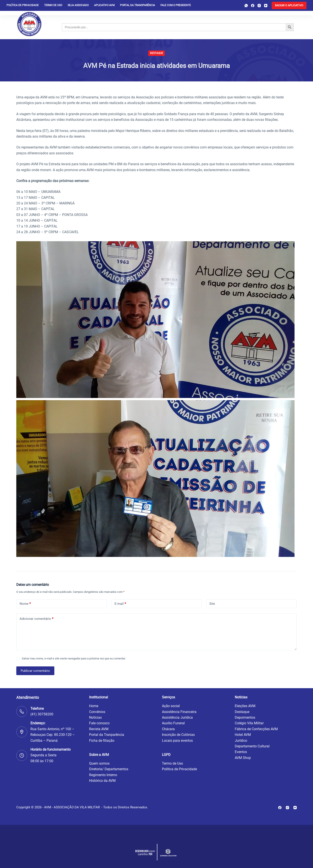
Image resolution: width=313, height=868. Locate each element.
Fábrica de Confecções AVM (256, 729)
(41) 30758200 (42, 714)
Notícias (95, 717)
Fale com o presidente (176, 5)
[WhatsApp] (246, 6)
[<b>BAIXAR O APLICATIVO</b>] (289, 5)
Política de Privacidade (179, 769)
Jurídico (241, 741)
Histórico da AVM (102, 781)
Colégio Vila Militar (249, 723)
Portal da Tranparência (107, 735)
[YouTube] (266, 6)
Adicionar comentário (36, 619)
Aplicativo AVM (104, 5)
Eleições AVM (245, 706)
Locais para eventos (177, 741)
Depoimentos (245, 717)
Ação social (171, 706)
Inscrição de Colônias (178, 735)
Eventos (241, 752)
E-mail (120, 604)
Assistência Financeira (179, 712)
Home (94, 706)
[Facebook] (253, 6)
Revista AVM (99, 729)
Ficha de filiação (102, 741)
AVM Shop (243, 758)
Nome (25, 604)
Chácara (168, 729)
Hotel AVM (243, 735)
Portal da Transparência (137, 5)
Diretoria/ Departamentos (109, 769)
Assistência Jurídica (177, 717)
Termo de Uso (53, 5)
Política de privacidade (23, 5)
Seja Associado (78, 5)
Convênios (97, 712)
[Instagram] (259, 6)
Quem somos (99, 763)
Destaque (156, 53)
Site (212, 604)
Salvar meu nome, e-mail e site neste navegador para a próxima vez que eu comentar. (74, 658)
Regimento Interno (103, 775)
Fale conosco (99, 723)
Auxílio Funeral (173, 723)
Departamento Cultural (252, 746)
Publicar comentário (35, 671)
